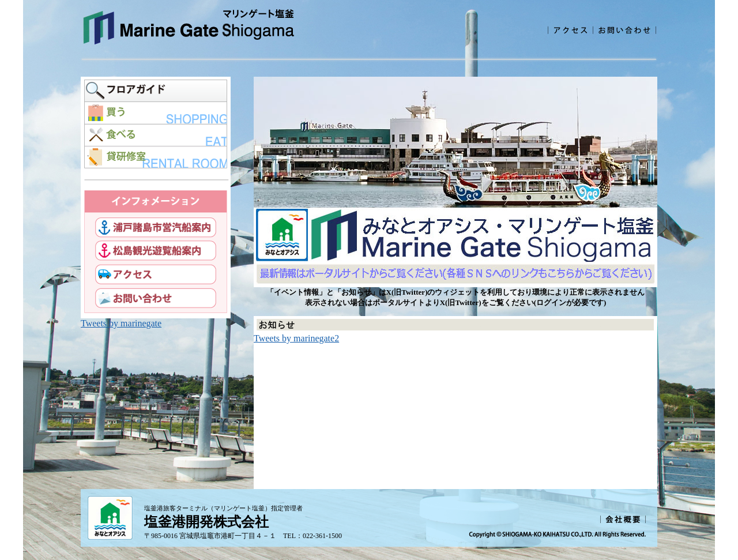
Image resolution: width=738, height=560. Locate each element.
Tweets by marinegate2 (296, 338)
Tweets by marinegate (121, 323)
